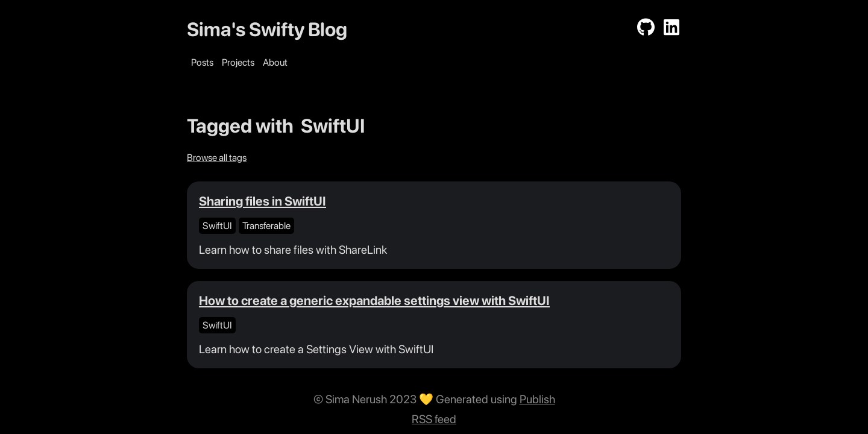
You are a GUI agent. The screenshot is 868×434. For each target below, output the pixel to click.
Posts (202, 62)
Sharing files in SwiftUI (263, 201)
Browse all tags (217, 158)
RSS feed (434, 419)
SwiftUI (217, 226)
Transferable (266, 226)
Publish (537, 399)
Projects (238, 62)
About (275, 62)
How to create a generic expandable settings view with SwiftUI (374, 300)
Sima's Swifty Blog (267, 30)
